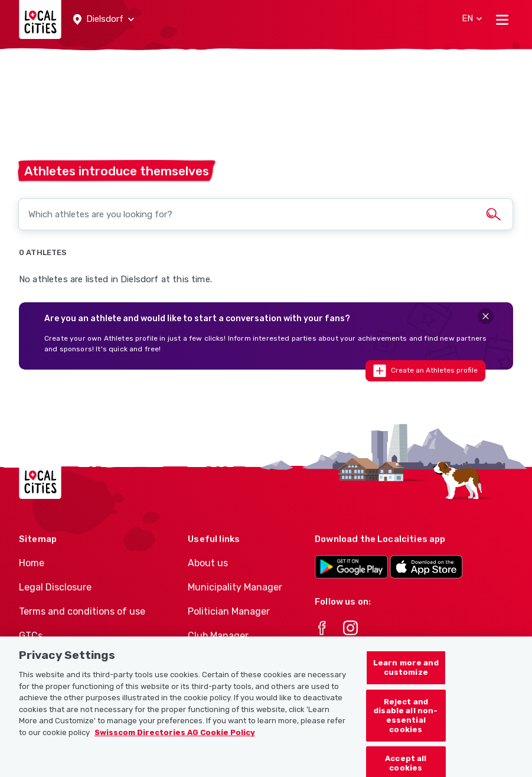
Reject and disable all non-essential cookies (406, 722)
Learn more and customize (406, 674)
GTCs (31, 636)
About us (208, 563)
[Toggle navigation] (502, 19)
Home (32, 563)
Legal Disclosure (55, 587)
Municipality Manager (235, 587)
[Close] (486, 316)
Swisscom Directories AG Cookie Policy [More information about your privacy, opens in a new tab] (175, 738)
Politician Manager (229, 611)
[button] (104, 19)
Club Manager (218, 636)
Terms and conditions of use (82, 611)
